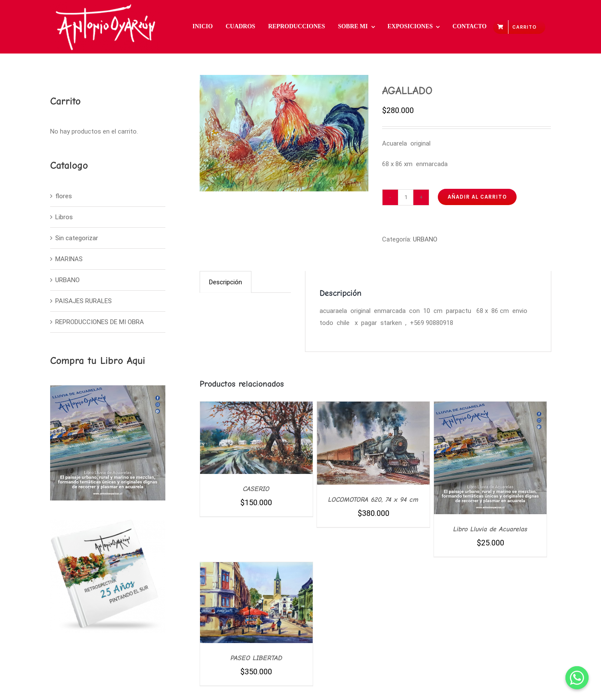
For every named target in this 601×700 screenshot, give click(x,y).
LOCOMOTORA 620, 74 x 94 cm (373, 500)
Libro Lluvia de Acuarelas (490, 529)
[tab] (226, 282)
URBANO (425, 239)
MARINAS (69, 259)
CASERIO (256, 489)
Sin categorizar (77, 238)
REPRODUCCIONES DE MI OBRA (100, 322)
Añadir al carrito (477, 197)
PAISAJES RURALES (84, 301)
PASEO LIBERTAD (256, 658)
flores (64, 196)
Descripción (226, 282)
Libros (64, 217)
